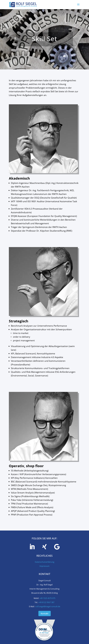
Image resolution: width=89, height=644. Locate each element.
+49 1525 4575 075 (47, 598)
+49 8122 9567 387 (46, 602)
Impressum (44, 566)
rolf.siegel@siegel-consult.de (48, 606)
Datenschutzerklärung (45, 562)
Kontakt (45, 613)
